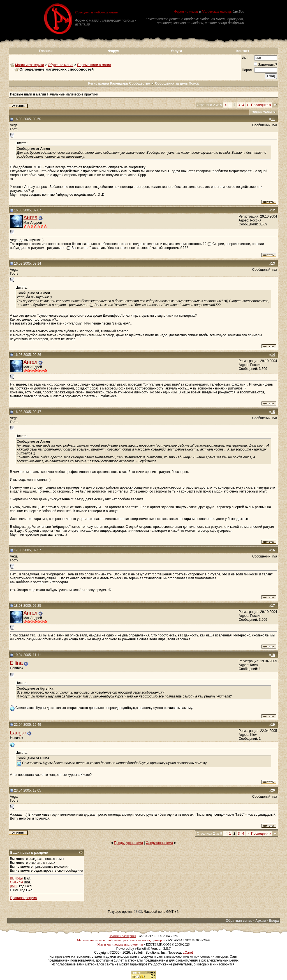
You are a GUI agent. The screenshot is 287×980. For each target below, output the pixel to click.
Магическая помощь (217, 11)
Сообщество (142, 83)
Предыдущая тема (129, 843)
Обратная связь (239, 921)
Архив (261, 921)
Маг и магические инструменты (120, 944)
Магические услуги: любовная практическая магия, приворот (121, 940)
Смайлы (17, 882)
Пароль (248, 70)
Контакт (243, 51)
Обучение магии (61, 65)
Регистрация (99, 83)
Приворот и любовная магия (97, 12)
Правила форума (24, 898)
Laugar (18, 733)
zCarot (188, 953)
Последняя (261, 105)
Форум (114, 51)
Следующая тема (159, 843)
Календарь (119, 83)
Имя (245, 58)
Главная (46, 51)
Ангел (31, 217)
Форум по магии (186, 11)
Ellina (17, 663)
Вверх (274, 921)
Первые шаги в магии (94, 65)
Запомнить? (265, 65)
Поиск (194, 83)
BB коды (17, 878)
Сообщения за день (171, 83)
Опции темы (262, 112)
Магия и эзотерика (30, 65)
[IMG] (14, 886)
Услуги (176, 51)
